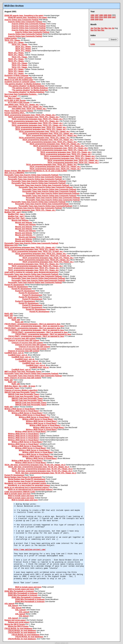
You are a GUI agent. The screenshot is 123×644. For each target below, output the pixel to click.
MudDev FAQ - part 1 (13, 212)
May (106, 28)
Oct (95, 30)
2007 (114, 17)
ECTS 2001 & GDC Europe (15, 100)
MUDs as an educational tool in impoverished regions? (27, 487)
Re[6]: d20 (9, 380)
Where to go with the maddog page (19, 80)
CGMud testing (11, 38)
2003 (97, 17)
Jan (92, 28)
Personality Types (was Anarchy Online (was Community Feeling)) (31, 175)
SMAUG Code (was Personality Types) (20, 392)
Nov (99, 30)
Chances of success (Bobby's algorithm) (21, 390)
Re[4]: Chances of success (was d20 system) (23, 378)
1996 (92, 15)
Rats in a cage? (11, 96)
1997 (97, 15)
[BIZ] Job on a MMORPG (14, 173)
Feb (95, 28)
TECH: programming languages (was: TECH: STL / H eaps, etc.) (37, 251)
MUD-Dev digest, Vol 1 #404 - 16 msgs (20, 386)
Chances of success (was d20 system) (20, 338)
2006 (110, 17)
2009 (97, 19)
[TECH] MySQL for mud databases (18, 628)
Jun (110, 28)
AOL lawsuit (9, 604)
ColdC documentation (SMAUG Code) (20, 492)
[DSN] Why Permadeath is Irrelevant (19, 591)
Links (93, 44)
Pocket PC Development (14, 285)
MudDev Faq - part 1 (16, 216)
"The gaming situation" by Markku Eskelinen (23, 84)
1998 (101, 15)
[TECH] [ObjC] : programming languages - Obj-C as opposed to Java (32, 324)
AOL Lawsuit (20, 610)
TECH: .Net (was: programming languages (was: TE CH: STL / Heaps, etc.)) (35, 465)
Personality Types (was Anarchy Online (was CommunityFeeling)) (42, 204)
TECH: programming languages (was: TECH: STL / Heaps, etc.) (30, 115)
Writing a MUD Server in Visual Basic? (20, 409)
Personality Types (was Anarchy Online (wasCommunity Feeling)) (53, 193)
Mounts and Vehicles (20, 220)
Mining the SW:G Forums (15, 624)
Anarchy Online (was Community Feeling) (21, 20)
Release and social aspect (15, 620)
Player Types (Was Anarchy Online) (19, 111)
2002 (92, 17)
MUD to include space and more (17, 494)
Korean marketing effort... (15, 113)
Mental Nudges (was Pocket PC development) (23, 477)
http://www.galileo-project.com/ (30, 550)
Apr (102, 28)
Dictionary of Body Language (16, 76)
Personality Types (12, 388)
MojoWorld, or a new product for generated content (25, 483)
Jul (113, 28)
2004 (101, 17)
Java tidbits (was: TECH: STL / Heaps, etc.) (22, 105)
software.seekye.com (61, 643)
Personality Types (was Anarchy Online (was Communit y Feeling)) (39, 181)
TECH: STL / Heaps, (12, 40)
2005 (105, 17)
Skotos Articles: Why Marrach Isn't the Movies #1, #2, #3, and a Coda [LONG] (36, 171)
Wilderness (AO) (11, 245)
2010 (101, 19)
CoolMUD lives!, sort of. (14, 353)
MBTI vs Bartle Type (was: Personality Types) (23, 372)
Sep (92, 30)
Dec (103, 30)
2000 (110, 15)
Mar (99, 28)
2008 (92, 19)
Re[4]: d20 (9, 314)
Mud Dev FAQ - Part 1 (17, 218)
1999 (105, 15)
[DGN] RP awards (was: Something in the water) (24, 16)
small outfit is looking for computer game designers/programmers (31, 272)
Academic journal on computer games (20, 82)
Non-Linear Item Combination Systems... (21, 94)
